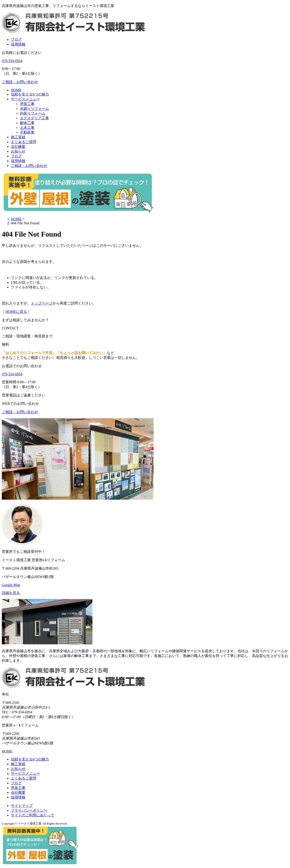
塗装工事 (27, 104)
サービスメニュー (25, 99)
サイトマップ (22, 806)
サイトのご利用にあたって (33, 815)
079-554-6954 (12, 61)
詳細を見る (11, 593)
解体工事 (27, 123)
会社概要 (18, 147)
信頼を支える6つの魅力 (30, 94)
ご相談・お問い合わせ (29, 166)
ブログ (16, 40)
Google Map (11, 585)
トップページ (42, 303)
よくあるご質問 (24, 142)
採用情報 (18, 44)
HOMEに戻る (16, 312)
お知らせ (18, 151)
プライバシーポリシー (29, 810)
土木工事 (27, 128)
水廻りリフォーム (34, 109)
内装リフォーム (33, 113)
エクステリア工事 (34, 118)
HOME (16, 90)
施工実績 (18, 137)
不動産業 (27, 132)
